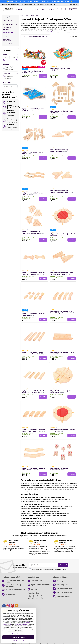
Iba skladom (7, 78)
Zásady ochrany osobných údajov (18, 633)
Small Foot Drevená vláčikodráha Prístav (33, 72)
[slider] (4, 60)
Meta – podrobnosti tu (21, 624)
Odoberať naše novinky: (20, 568)
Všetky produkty (9, 76)
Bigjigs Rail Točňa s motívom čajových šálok (60, 69)
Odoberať (63, 565)
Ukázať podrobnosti (18, 641)
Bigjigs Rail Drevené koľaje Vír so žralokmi (33, 110)
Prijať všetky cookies (18, 637)
